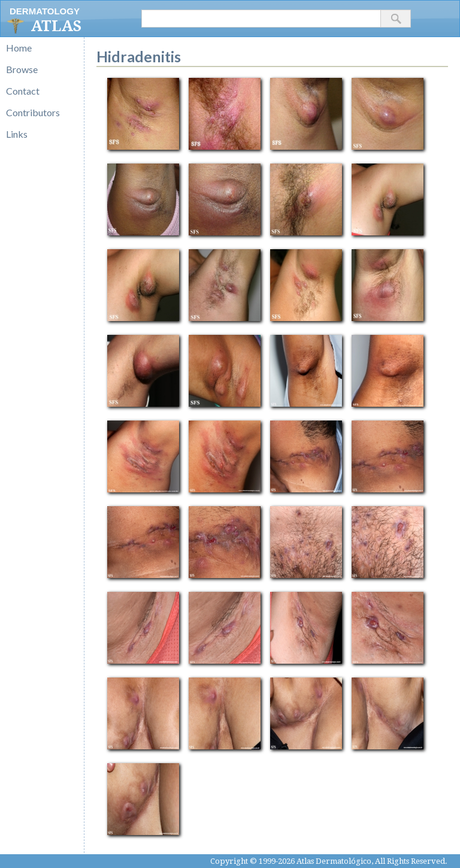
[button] (396, 19)
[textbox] (261, 19)
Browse (22, 69)
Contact (23, 91)
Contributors (33, 112)
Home (19, 48)
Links (17, 134)
